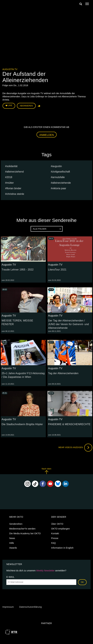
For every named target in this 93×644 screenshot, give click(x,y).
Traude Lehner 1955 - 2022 (18, 270)
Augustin (57, 166)
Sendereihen (16, 524)
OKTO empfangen (61, 529)
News (12, 538)
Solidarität (12, 166)
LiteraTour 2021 (57, 270)
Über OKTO (57, 524)
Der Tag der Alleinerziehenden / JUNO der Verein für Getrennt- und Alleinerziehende (69, 324)
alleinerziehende (61, 183)
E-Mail (10, 577)
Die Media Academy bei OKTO (25, 533)
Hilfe (12, 543)
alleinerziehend (15, 172)
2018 (9, 177)
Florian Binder (14, 188)
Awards (13, 548)
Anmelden (47, 135)
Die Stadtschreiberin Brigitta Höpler (22, 424)
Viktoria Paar (59, 188)
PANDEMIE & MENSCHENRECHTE (69, 424)
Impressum (8, 607)
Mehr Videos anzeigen (75, 448)
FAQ (54, 543)
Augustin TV (10, 69)
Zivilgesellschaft (61, 172)
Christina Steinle (15, 194)
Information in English (62, 548)
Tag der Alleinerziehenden (63, 373)
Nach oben (46, 471)
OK (82, 582)
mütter (10, 183)
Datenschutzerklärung (30, 607)
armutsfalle (58, 177)
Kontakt (55, 533)
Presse (55, 538)
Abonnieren (26, 106)
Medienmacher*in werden (22, 529)
